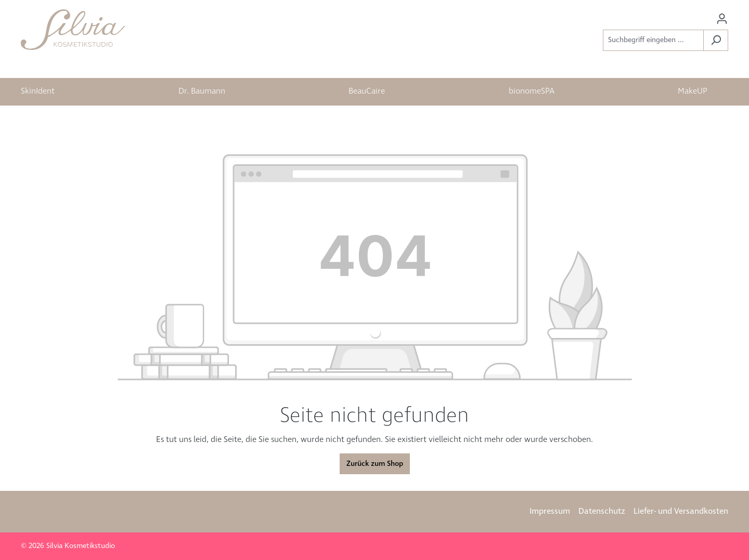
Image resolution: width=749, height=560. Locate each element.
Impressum (550, 511)
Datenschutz (602, 511)
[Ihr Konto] (722, 19)
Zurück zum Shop (375, 464)
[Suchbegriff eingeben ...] (653, 40)
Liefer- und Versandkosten (681, 511)
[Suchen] (716, 40)
